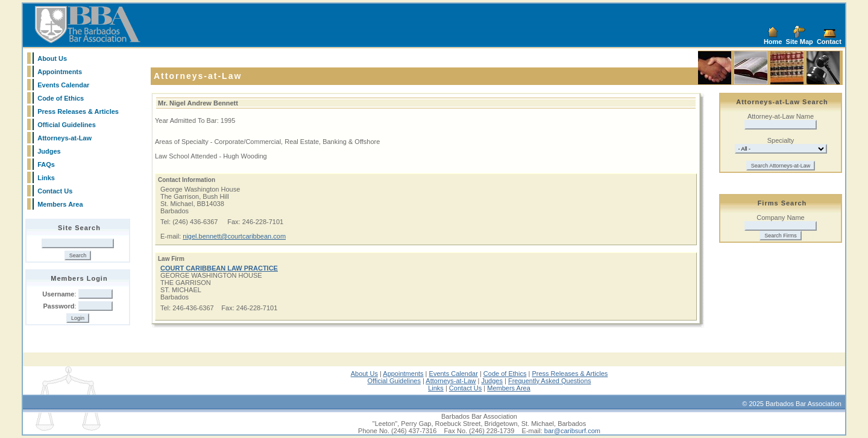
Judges (49, 151)
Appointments (60, 72)
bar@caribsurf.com (572, 431)
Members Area (60, 204)
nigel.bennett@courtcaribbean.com (234, 236)
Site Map (800, 42)
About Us (52, 58)
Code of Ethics (61, 98)
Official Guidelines (67, 125)
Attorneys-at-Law (64, 138)
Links (46, 178)
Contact (829, 42)
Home (773, 42)
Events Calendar (63, 85)
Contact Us (55, 191)
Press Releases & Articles (78, 111)
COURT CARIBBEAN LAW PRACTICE (219, 268)
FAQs (46, 164)
